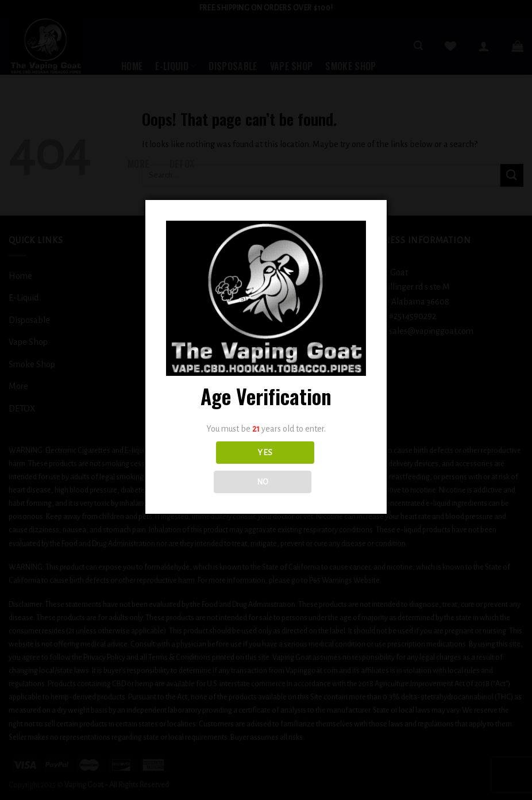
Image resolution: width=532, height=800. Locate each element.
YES (265, 453)
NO (263, 482)
